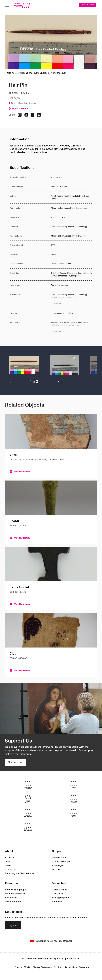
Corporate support (62, 862)
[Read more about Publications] (72, 327)
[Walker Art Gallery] (28, 813)
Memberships (59, 858)
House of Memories (15, 894)
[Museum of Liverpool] (28, 785)
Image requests (13, 902)
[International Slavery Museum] (28, 799)
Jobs (8, 862)
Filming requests (61, 898)
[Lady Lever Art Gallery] (28, 827)
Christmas (57, 894)
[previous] (14, 382)
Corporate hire (60, 890)
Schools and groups (15, 890)
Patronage (57, 866)
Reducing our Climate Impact (20, 873)
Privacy (18, 967)
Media (8, 866)
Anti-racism (11, 898)
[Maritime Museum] (74, 799)
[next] (55, 382)
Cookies (58, 967)
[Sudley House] (74, 813)
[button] (24, 366)
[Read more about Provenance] (72, 299)
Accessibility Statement (77, 967)
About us (10, 858)
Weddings (57, 902)
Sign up (13, 925)
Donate (56, 869)
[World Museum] (74, 785)
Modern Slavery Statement (38, 967)
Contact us (11, 869)
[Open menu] (7, 5)
